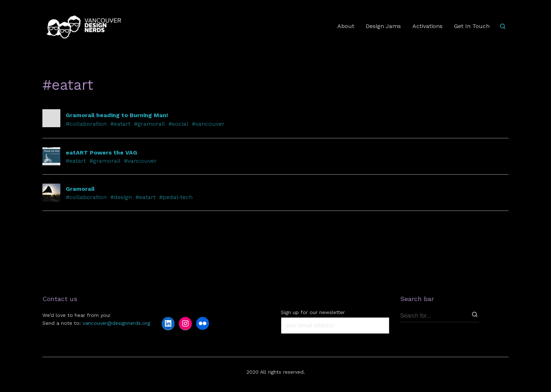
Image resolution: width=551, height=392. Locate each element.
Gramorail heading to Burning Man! (117, 115)
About (346, 26)
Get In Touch (472, 26)
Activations (427, 26)
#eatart (120, 124)
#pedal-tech (176, 197)
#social (178, 124)
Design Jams (383, 26)
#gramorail (149, 124)
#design (121, 197)
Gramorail (80, 189)
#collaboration (86, 124)
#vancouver (208, 124)
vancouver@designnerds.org (116, 323)
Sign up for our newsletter (313, 312)
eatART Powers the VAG (101, 153)
